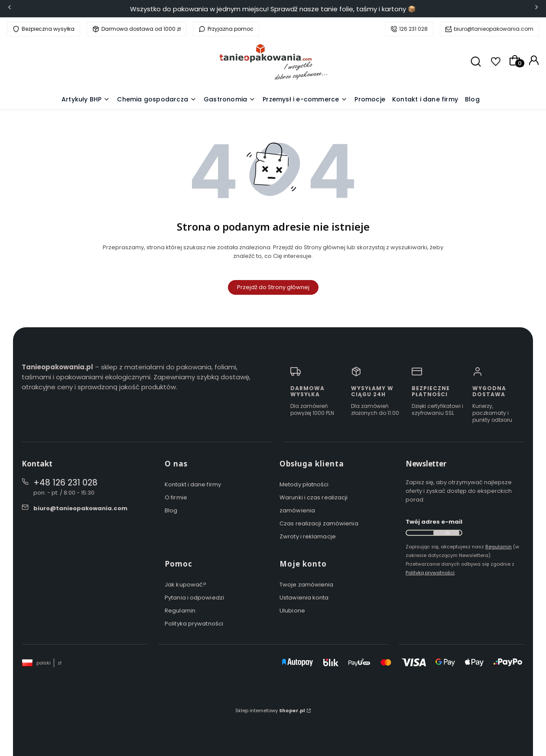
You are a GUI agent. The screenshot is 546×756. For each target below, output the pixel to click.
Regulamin (180, 611)
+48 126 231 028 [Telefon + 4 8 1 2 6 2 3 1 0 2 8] (65, 483)
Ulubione (292, 611)
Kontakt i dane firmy (193, 484)
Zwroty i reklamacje (308, 536)
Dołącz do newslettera (446, 533)
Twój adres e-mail (434, 522)
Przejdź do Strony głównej (273, 287)
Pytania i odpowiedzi (194, 598)
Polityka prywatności (194, 624)
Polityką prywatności (430, 573)
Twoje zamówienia (307, 585)
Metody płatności (304, 484)
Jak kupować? (185, 585)
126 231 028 (413, 29)
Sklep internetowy (270, 710)
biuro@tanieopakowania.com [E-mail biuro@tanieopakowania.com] (80, 508)
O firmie (176, 497)
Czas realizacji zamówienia (319, 523)
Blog (171, 510)
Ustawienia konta (304, 598)
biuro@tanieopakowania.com (494, 29)
